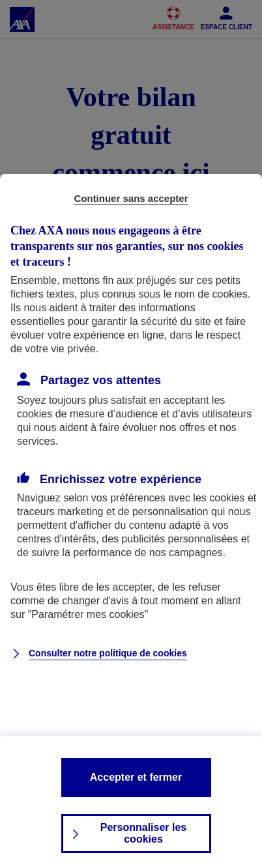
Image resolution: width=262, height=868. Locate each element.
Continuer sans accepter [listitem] (131, 198)
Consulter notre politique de (108, 653)
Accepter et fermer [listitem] (136, 777)
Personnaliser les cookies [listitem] (144, 833)
